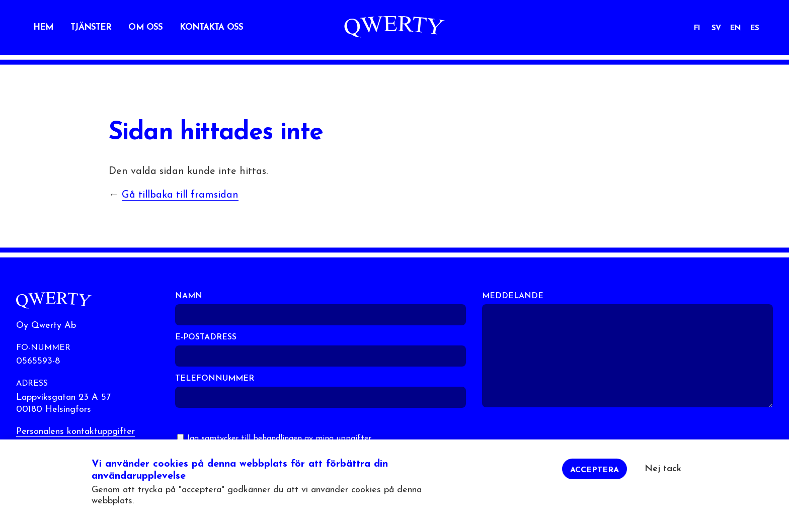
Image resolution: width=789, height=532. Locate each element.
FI (697, 28)
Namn (189, 296)
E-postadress (206, 337)
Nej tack (663, 473)
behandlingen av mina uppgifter (312, 438)
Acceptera (595, 475)
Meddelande (513, 296)
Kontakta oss (211, 27)
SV (716, 28)
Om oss (145, 27)
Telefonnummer (215, 379)
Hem (43, 27)
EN (735, 28)
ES (755, 28)
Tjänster (91, 27)
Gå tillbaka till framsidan (180, 195)
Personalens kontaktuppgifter (75, 432)
